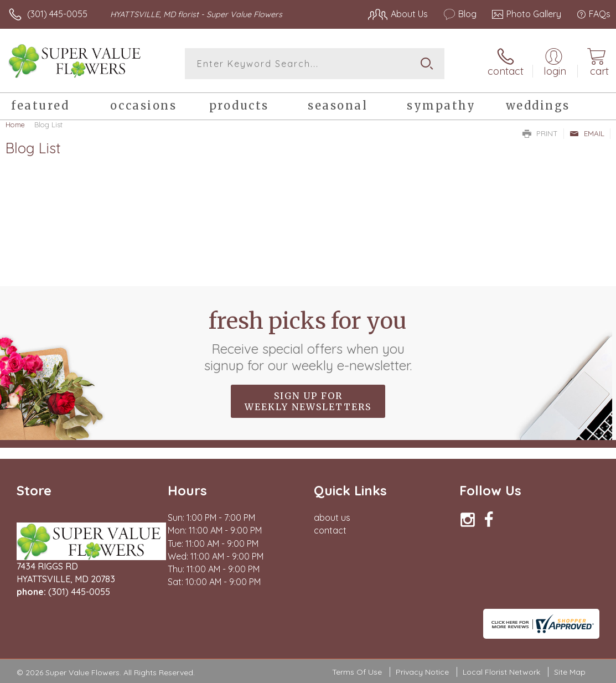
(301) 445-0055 (57, 14)
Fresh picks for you (308, 340)
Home (15, 125)
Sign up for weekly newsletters (308, 401)
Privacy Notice (422, 672)
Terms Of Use (357, 672)
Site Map (570, 672)
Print (540, 133)
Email (587, 133)
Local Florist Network (501, 672)
